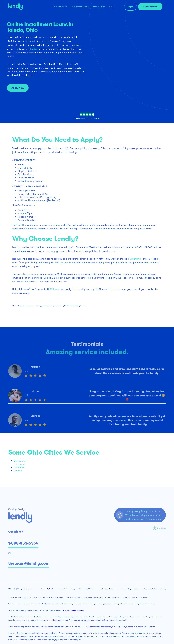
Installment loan (80, 7)
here (153, 604)
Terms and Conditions (88, 589)
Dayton (18, 471)
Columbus (19, 467)
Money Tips (99, 7)
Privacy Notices (108, 589)
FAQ (112, 7)
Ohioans (55, 289)
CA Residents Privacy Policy (154, 589)
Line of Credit (60, 7)
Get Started (150, 7)
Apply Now (18, 88)
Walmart (135, 259)
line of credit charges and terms (73, 610)
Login (130, 7)
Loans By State (48, 589)
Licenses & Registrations (129, 589)
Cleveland (19, 464)
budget (34, 49)
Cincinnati (19, 461)
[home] (27, 7)
